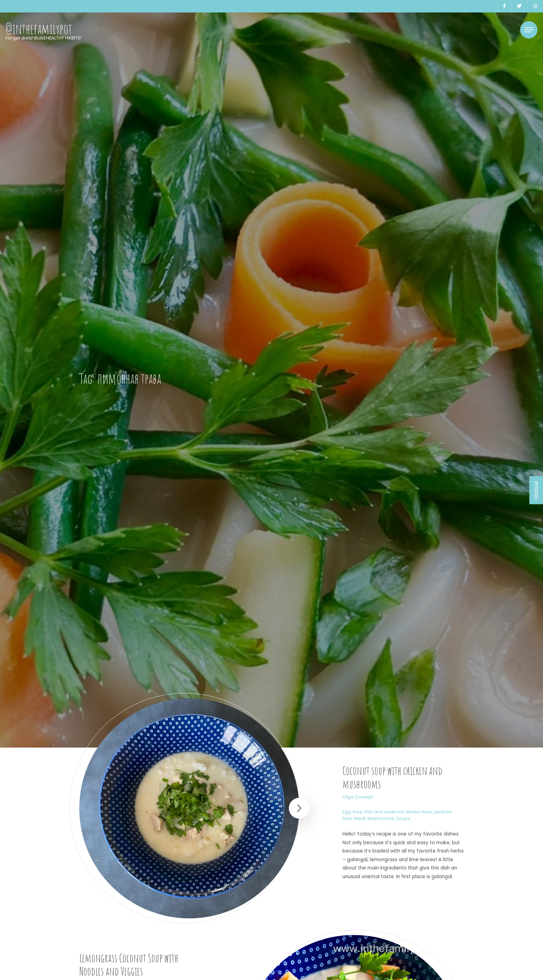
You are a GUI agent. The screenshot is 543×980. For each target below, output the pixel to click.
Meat (360, 818)
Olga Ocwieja (358, 797)
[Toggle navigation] (529, 30)
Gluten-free (419, 812)
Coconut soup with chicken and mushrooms (392, 777)
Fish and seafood (384, 812)
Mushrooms (381, 818)
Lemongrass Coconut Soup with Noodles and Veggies (129, 965)
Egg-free (353, 812)
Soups (403, 818)
